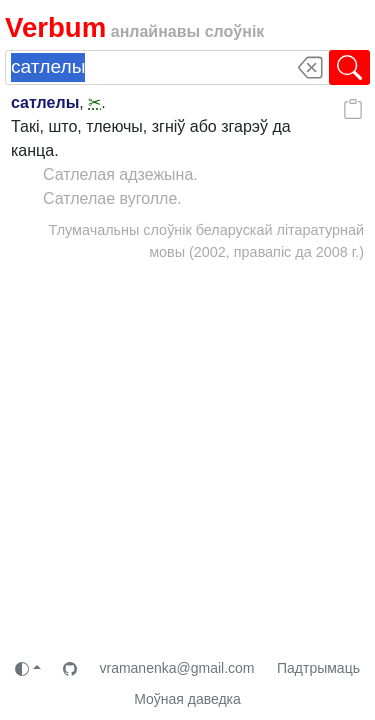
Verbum (55, 27)
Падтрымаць (318, 668)
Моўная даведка (187, 699)
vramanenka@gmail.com (176, 668)
